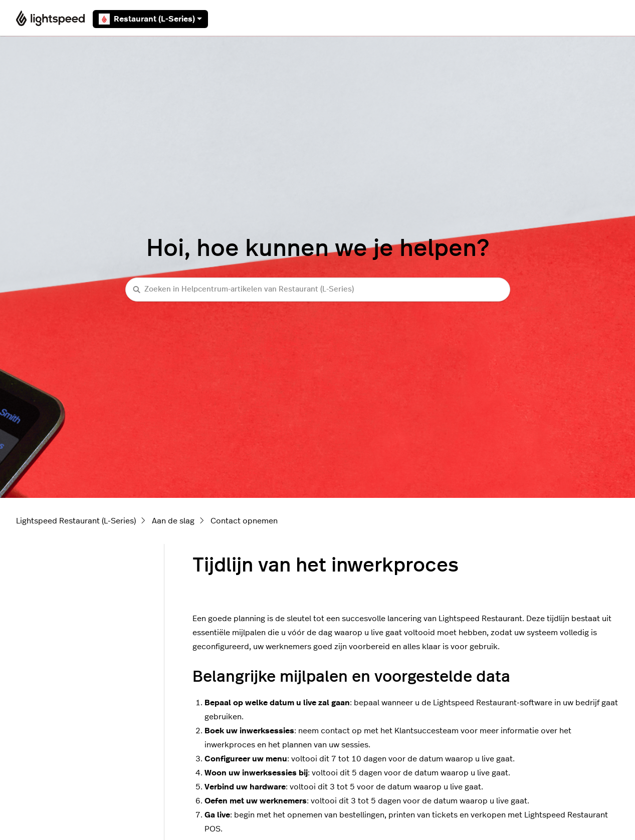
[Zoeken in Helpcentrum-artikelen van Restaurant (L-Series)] (318, 290)
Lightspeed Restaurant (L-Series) (76, 521)
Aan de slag (173, 521)
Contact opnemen (244, 521)
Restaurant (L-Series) (150, 19)
